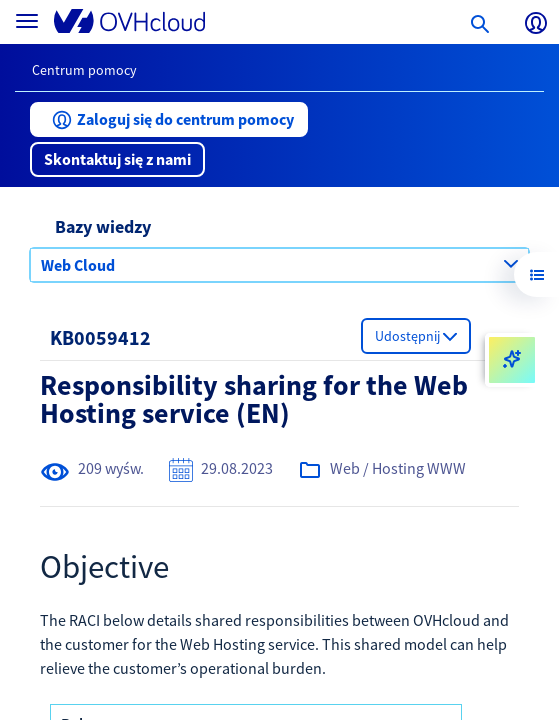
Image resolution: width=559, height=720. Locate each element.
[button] (169, 119)
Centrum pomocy (84, 70)
